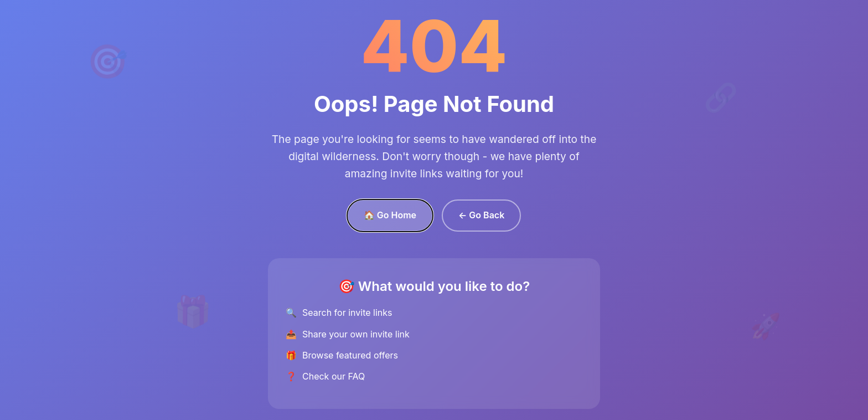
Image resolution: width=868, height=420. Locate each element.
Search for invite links (347, 313)
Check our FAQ (334, 376)
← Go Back (481, 215)
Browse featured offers (350, 355)
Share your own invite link (356, 334)
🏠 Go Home (390, 215)
